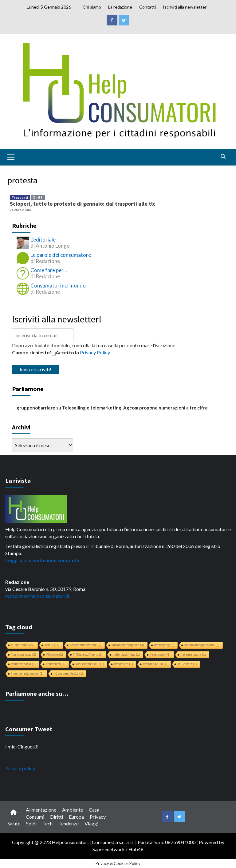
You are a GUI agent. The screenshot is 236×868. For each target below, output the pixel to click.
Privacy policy (20, 768)
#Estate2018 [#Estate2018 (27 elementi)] (23, 645)
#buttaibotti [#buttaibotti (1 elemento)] (56, 664)
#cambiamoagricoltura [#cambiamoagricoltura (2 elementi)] (202, 645)
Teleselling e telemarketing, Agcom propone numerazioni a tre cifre (135, 408)
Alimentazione (41, 810)
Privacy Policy (95, 352)
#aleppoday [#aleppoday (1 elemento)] (160, 655)
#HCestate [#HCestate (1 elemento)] (187, 664)
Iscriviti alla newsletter (185, 7)
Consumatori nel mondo (58, 286)
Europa (76, 817)
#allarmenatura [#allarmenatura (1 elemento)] (193, 655)
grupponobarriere (36, 408)
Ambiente (73, 810)
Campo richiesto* (32, 352)
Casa (94, 810)
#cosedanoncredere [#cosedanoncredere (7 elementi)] (86, 645)
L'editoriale (43, 240)
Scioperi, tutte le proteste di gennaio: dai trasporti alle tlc (83, 204)
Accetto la (65, 352)
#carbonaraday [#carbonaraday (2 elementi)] (24, 655)
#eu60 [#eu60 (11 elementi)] (52, 645)
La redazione (120, 7)
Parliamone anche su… (37, 693)
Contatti (147, 7)
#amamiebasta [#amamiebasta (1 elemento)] (24, 664)
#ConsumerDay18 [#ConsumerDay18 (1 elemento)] (69, 674)
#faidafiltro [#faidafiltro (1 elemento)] (123, 664)
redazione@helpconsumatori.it (37, 596)
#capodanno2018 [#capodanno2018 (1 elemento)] (90, 664)
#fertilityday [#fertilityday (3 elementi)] (164, 645)
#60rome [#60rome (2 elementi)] (54, 655)
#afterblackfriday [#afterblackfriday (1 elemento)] (126, 655)
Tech (47, 823)
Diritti (38, 197)
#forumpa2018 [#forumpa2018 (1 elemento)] (155, 664)
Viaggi (91, 823)
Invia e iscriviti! (35, 369)
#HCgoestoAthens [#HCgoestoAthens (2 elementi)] (88, 655)
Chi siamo (92, 7)
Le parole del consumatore (61, 255)
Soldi (31, 823)
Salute (14, 823)
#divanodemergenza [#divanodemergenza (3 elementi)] (128, 645)
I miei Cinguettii (22, 746)
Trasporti (20, 197)
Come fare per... (49, 270)
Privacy (98, 817)
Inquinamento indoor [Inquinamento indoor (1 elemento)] (27, 674)
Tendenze (69, 823)
